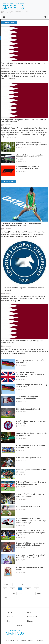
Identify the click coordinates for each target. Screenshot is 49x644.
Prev (6, 585)
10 (28, 589)
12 (5, 593)
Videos (19, 625)
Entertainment (32, 617)
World (29, 613)
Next (39, 593)
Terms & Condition (27, 640)
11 (36, 589)
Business (10, 617)
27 (30, 593)
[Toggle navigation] (4, 17)
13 (14, 593)
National (10, 613)
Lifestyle (30, 621)
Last (6, 597)
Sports (9, 621)
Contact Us (39, 640)
